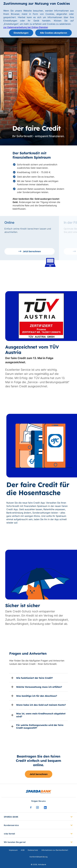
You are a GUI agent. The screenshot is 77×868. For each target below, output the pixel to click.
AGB (23, 850)
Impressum (13, 850)
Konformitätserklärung (38, 857)
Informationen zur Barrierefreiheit (55, 850)
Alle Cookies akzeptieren (53, 33)
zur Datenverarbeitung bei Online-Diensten (26, 27)
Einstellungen (21, 33)
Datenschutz (33, 850)
